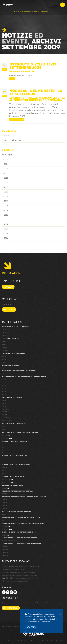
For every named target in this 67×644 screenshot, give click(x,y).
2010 (6, 229)
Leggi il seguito (17, 119)
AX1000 (4, 430)
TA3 (3, 450)
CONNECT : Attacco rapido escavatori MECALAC (20, 578)
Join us (44, 641)
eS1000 (6, 418)
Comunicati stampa (12, 140)
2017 (6, 196)
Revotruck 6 (8, 479)
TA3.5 (4, 453)
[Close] (60, 614)
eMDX (6, 488)
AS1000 (4, 412)
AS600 (4, 400)
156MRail (5, 553)
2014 (6, 210)
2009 (6, 233)
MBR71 (4, 514)
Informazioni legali (13, 641)
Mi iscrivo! (11, 608)
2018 (6, 192)
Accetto (31, 627)
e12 (3, 374)
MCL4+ (4, 386)
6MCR (4, 356)
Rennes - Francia (22, 71)
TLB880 (4, 503)
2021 (6, 178)
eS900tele (7, 421)
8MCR (4, 359)
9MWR (4, 345)
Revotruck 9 (8, 482)
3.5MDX (4, 468)
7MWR (4, 342)
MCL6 (4, 389)
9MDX (4, 473)
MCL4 (4, 383)
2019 (6, 187)
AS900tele (5, 409)
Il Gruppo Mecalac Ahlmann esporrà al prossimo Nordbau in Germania (37, 99)
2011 (6, 224)
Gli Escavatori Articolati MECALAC (13, 569)
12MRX (6, 336)
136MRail (5, 550)
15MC (4, 368)
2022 (6, 173)
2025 (6, 159)
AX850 (4, 427)
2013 (6, 215)
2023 (6, 169)
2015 (6, 206)
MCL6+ (4, 391)
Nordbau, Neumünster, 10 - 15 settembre (37, 92)
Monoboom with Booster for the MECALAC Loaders (19, 572)
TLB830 (4, 494)
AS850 (4, 406)
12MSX (6, 330)
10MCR (4, 362)
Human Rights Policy (57, 641)
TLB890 (4, 506)
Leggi (12, 79)
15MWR (4, 350)
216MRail (5, 556)
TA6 (3, 459)
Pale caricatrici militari (9, 541)
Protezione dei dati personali (31, 641)
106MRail (5, 547)
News (6, 136)
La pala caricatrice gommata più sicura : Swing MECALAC (21, 566)
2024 (6, 164)
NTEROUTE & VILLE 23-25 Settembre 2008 (33, 66)
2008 (6, 238)
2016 (6, 201)
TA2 (3, 447)
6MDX (4, 471)
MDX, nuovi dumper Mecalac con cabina (15, 581)
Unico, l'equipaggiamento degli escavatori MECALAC (19, 575)
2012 (6, 220)
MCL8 (4, 394)
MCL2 (4, 380)
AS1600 (4, 415)
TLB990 (4, 509)
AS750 (4, 403)
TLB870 (4, 500)
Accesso (8, 287)
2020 (6, 183)
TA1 (3, 444)
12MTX (6, 333)
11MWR (4, 348)
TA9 (3, 462)
